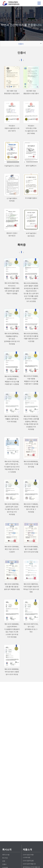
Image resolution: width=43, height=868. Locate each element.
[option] (21, 24)
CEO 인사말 (6, 855)
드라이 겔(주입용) (28, 861)
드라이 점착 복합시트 (29, 864)
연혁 (4, 861)
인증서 (21, 44)
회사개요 (5, 858)
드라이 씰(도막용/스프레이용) (28, 856)
